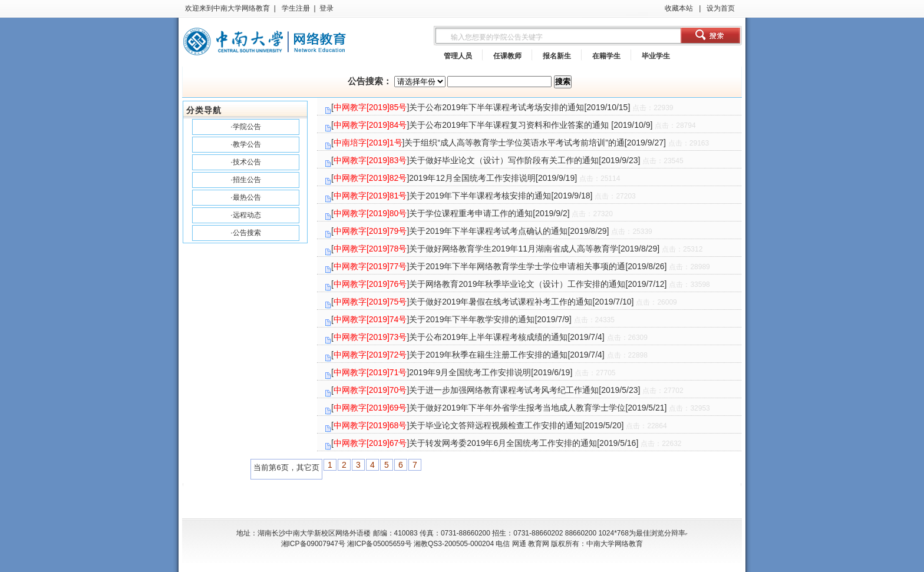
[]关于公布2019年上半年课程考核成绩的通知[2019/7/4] (489, 337)
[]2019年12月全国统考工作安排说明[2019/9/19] (476, 178)
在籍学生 (606, 56)
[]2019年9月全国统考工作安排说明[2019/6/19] (473, 372)
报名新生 (557, 56)
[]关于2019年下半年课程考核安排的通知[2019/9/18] (484, 196)
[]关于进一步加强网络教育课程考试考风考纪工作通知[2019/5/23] (507, 390)
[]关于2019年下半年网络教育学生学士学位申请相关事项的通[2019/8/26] (521, 266)
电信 (503, 544)
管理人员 (458, 56)
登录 (326, 8)
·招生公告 (245, 180)
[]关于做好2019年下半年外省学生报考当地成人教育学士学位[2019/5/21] (521, 408)
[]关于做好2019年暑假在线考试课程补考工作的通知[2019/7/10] (504, 302)
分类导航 (204, 110)
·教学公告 (245, 144)
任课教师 (507, 56)
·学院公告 (245, 127)
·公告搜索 (245, 233)
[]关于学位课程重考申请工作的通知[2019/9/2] (472, 213)
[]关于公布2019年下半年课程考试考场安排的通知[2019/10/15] (502, 107)
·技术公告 (245, 162)
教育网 (539, 544)
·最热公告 (245, 197)
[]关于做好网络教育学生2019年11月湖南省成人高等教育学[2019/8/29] (517, 249)
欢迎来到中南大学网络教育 (227, 8)
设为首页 (720, 8)
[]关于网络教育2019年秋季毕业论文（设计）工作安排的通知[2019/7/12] (521, 284)
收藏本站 (679, 8)
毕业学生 (656, 56)
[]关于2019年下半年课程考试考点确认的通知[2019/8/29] (492, 231)
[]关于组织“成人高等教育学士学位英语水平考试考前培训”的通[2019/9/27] (520, 143)
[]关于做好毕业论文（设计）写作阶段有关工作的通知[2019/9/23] (507, 160)
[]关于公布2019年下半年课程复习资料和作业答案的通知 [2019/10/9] (514, 125)
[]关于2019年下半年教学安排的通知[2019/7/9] (473, 319)
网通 (519, 544)
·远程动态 (245, 215)
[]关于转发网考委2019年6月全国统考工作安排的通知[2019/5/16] (506, 443)
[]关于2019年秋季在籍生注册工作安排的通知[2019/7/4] (489, 355)
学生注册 (294, 8)
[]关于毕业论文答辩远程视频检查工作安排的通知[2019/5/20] (499, 425)
